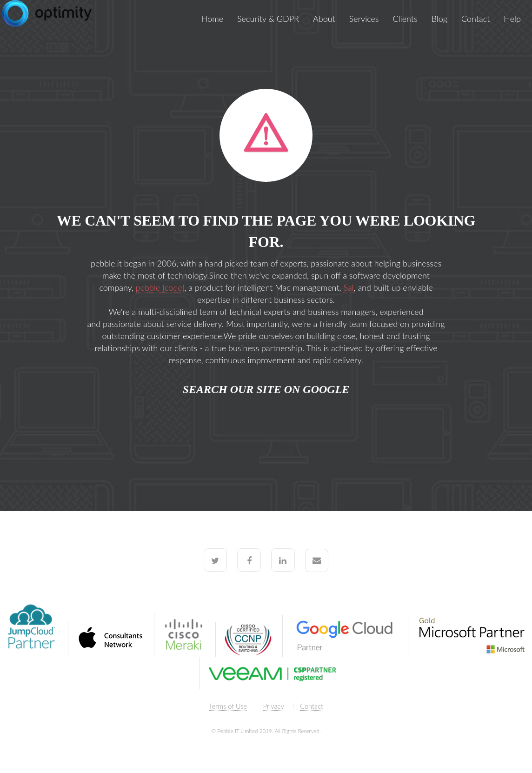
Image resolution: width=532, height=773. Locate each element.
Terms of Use (228, 706)
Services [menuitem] (364, 19)
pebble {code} (160, 287)
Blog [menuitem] (439, 19)
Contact (312, 706)
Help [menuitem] (512, 19)
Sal (348, 287)
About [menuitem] (324, 19)
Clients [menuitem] (405, 19)
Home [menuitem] (212, 19)
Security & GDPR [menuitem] (268, 19)
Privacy (274, 706)
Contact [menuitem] (475, 19)
